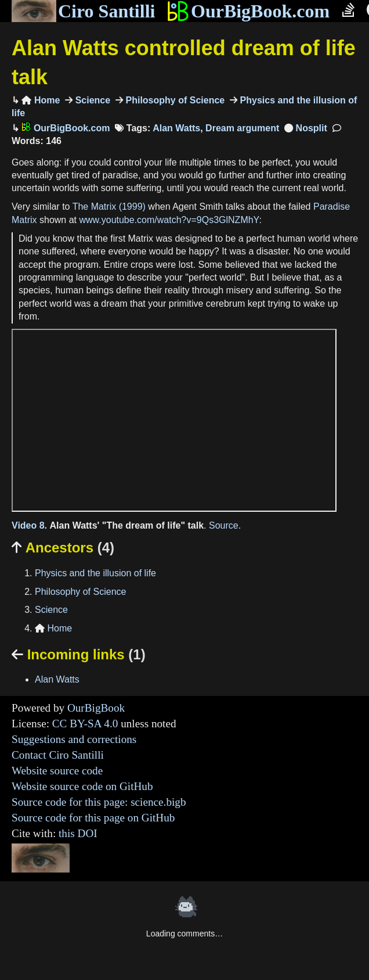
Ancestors (63, 548)
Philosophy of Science (174, 100)
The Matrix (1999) (109, 207)
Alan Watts (176, 128)
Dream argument (242, 128)
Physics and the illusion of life (95, 573)
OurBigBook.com (248, 11)
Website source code (57, 771)
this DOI (78, 833)
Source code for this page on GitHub (93, 818)
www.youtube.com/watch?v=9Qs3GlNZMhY (169, 220)
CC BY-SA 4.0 (85, 724)
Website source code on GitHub (82, 786)
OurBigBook (96, 708)
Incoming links (79, 654)
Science (91, 100)
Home (41, 100)
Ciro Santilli (83, 11)
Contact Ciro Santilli (58, 755)
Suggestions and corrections (74, 739)
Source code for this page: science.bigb (99, 802)
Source (224, 525)
